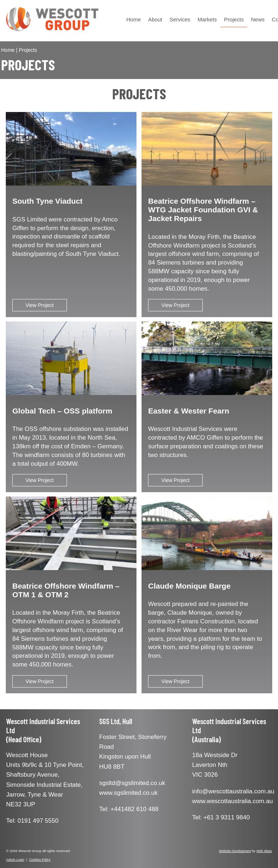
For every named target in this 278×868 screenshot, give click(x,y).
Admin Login (15, 860)
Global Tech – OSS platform (62, 411)
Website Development (235, 851)
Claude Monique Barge (189, 586)
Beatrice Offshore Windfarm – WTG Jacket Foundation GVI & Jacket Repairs (203, 210)
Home (134, 19)
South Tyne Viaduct (47, 201)
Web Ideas (264, 851)
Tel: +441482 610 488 (129, 809)
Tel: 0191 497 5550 (32, 821)
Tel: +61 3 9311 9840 (221, 817)
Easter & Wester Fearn (189, 411)
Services (180, 19)
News (258, 19)
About (155, 19)
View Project (40, 305)
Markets (207, 19)
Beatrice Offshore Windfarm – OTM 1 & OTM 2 (66, 590)
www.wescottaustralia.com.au (233, 801)
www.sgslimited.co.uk (129, 793)
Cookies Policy (40, 860)
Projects (234, 19)
